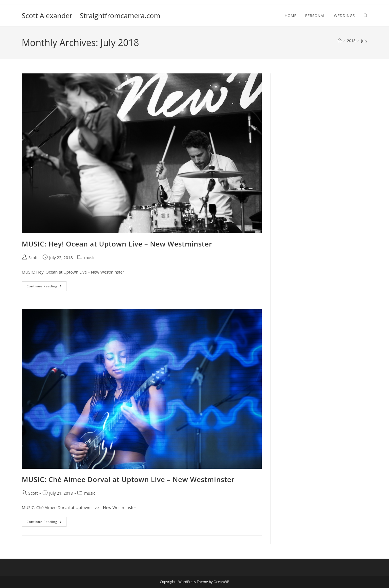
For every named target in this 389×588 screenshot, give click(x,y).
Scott (33, 258)
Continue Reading (47, 287)
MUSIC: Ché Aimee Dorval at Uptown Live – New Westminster (128, 479)
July (364, 41)
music (90, 258)
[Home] (340, 41)
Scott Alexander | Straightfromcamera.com (91, 15)
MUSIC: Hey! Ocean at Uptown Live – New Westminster (117, 244)
